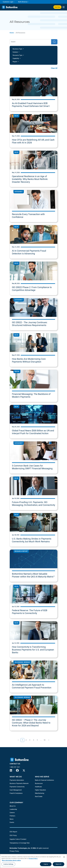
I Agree (46, 864)
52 (45, 740)
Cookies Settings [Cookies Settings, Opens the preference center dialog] (8, 864)
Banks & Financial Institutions (44, 780)
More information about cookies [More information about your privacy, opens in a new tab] (11, 860)
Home (12, 33)
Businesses (39, 783)
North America (23, 2)
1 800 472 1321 (15, 767)
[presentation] (64, 7)
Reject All (58, 864)
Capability (16, 58)
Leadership (13, 809)
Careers (12, 813)
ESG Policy (13, 835)
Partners (12, 816)
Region (15, 62)
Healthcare (38, 787)
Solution (15, 52)
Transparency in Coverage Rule (20, 843)
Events (12, 822)
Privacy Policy (14, 851)
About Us (13, 806)
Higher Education (40, 790)
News (12, 819)
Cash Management (16, 790)
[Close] (64, 857)
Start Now (57, 7)
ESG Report (13, 832)
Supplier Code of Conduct (18, 839)
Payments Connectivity (17, 787)
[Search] (30, 42)
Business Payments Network (19, 783)
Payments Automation (17, 780)
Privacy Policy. (33, 859)
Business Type (18, 49)
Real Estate (39, 796)
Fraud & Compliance (16, 793)
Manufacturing (40, 793)
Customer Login (8, 2)
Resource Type (18, 55)
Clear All (54, 68)
